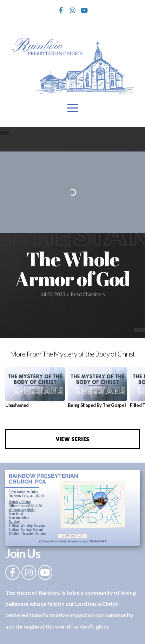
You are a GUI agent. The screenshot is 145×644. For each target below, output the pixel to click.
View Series (72, 439)
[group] (35, 390)
